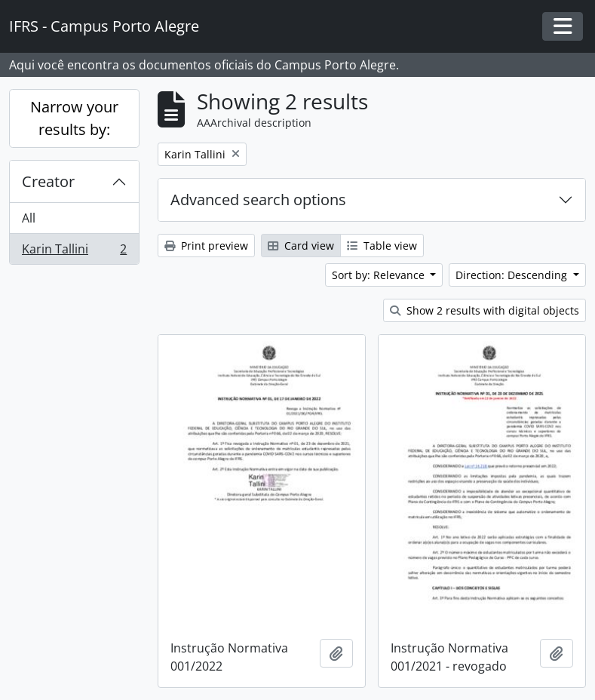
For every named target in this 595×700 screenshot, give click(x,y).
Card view (301, 246)
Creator (48, 181)
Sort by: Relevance (380, 275)
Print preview (206, 246)
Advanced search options (258, 200)
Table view (382, 246)
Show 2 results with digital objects (485, 310)
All (29, 218)
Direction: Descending (513, 275)
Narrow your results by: (74, 118)
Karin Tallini (74, 252)
